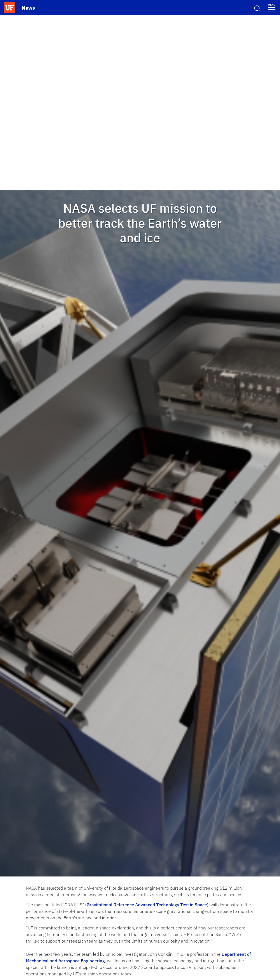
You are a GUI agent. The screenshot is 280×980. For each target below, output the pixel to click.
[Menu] (272, 8)
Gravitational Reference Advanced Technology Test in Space (147, 905)
